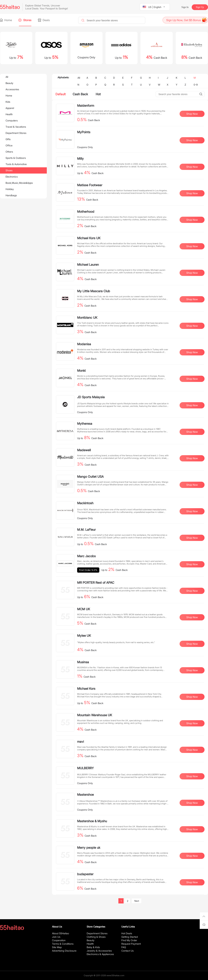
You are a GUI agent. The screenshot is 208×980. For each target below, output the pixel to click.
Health (9, 114)
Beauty (9, 83)
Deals (44, 20)
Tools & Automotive (16, 164)
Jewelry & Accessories (99, 951)
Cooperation (59, 940)
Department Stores (16, 133)
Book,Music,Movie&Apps (19, 183)
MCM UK (84, 609)
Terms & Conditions (63, 944)
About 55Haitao (60, 933)
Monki (81, 371)
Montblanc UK (87, 318)
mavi (81, 742)
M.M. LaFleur (86, 530)
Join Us (56, 937)
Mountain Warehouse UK (95, 715)
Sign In (185, 7)
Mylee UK (84, 636)
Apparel (10, 108)
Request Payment (131, 944)
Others (9, 152)
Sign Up (200, 7)
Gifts (8, 139)
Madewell (84, 450)
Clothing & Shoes (96, 937)
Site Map (57, 947)
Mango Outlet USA (90, 477)
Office (9, 145)
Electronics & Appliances (100, 954)
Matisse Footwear (90, 185)
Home (6, 20)
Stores (25, 20)
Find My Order (129, 940)
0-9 (196, 85)
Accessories (12, 89)
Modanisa (84, 344)
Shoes (9, 170)
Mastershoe (85, 795)
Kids (8, 102)
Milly (80, 159)
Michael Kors (86, 689)
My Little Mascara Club (94, 291)
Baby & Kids (93, 947)
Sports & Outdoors (16, 158)
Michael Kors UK (89, 238)
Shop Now (192, 114)
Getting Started (130, 937)
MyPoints (84, 132)
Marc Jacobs (86, 556)
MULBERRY (85, 768)
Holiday (10, 189)
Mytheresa (85, 424)
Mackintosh (85, 503)
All (7, 77)
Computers (12, 120)
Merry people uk (89, 848)
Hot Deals (127, 933)
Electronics (12, 177)
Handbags (11, 195)
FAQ (124, 947)
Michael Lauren (88, 265)
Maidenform (86, 106)
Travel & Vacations (16, 127)
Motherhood (86, 212)
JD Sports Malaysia (91, 397)
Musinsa (83, 662)
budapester (85, 874)
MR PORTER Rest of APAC (96, 583)
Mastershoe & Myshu (92, 821)
